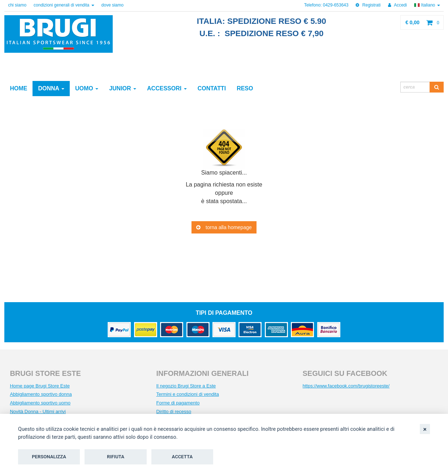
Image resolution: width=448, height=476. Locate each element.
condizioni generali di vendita (64, 5)
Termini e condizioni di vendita (187, 394)
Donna (51, 88)
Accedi (398, 5)
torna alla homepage (224, 227)
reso (245, 88)
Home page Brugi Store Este (40, 386)
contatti (212, 88)
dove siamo (113, 5)
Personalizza (49, 457)
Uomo (87, 88)
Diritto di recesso (174, 411)
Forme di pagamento (178, 403)
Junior (123, 88)
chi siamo (17, 5)
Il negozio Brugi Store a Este (186, 386)
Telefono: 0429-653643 (326, 5)
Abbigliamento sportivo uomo (40, 403)
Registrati (368, 5)
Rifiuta (116, 457)
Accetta (182, 457)
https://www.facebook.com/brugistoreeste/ (346, 386)
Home (18, 88)
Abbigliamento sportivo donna (41, 394)
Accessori (167, 88)
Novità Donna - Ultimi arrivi (38, 411)
